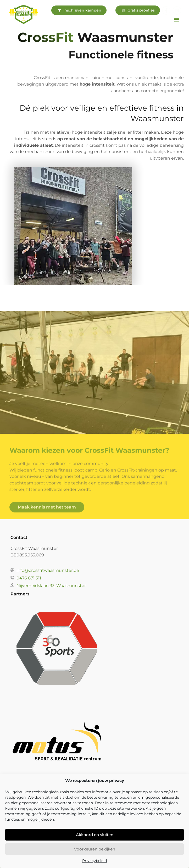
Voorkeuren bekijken (95, 849)
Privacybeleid (94, 861)
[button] (177, 19)
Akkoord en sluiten (95, 835)
